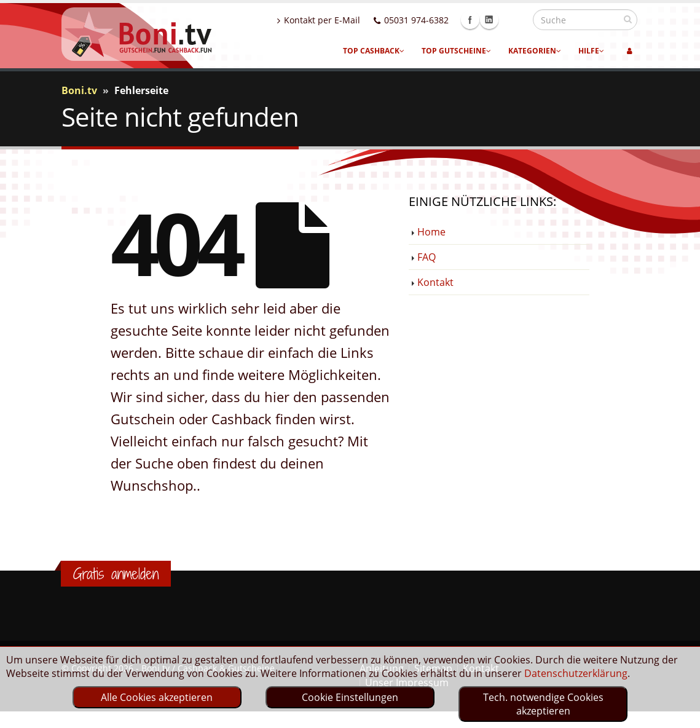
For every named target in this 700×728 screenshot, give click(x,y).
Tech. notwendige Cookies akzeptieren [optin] (543, 704)
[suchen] (628, 19)
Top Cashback (374, 51)
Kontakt (435, 282)
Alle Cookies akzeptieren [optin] (157, 697)
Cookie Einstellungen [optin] (350, 697)
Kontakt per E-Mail (345, 20)
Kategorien (535, 51)
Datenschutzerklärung (576, 673)
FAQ (427, 257)
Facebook (497, 20)
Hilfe (591, 51)
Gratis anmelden (116, 574)
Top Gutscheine (456, 51)
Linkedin (516, 20)
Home (431, 232)
